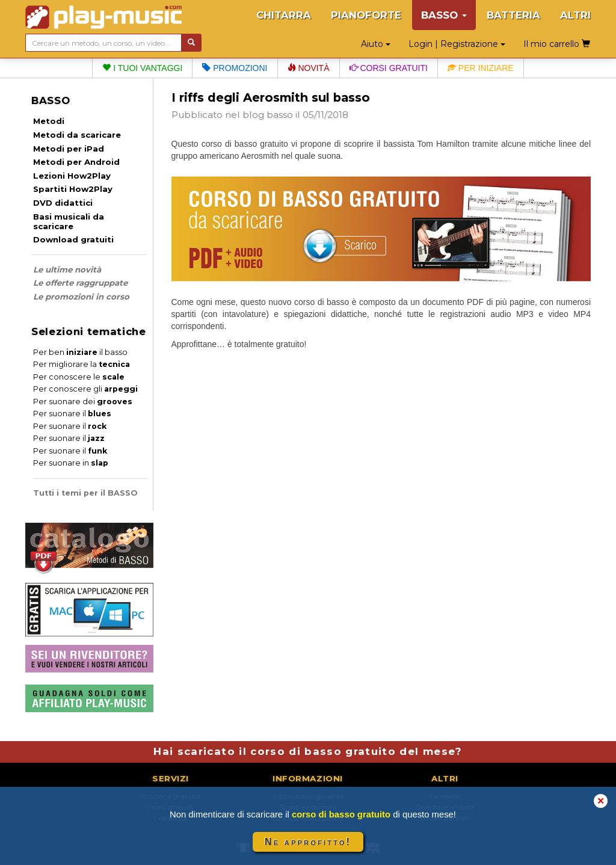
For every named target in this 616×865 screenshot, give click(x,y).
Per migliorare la (82, 364)
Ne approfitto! (308, 842)
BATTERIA (513, 15)
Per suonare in (71, 463)
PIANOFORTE (366, 15)
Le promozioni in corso (81, 297)
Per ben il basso (80, 352)
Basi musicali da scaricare (69, 221)
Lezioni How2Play (72, 176)
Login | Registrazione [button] (457, 44)
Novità (309, 68)
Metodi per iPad (69, 149)
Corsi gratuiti (389, 68)
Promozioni (235, 68)
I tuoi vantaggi (142, 68)
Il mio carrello (557, 44)
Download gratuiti (73, 239)
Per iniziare (481, 68)
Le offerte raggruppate (80, 283)
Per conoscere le (79, 377)
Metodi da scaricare (77, 135)
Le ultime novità (67, 269)
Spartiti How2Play (73, 189)
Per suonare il (72, 414)
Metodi (49, 121)
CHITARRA (284, 15)
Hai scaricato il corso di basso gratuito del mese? (308, 751)
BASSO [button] (444, 15)
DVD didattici (63, 203)
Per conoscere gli (85, 389)
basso (280, 115)
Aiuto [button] (376, 44)
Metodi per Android (76, 162)
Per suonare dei (83, 402)
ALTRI (575, 15)
